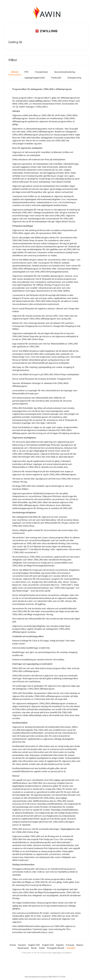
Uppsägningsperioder (35, 78)
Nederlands (23, 948)
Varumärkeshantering (65, 72)
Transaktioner (41, 72)
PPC (27, 72)
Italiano (80, 945)
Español (60, 945)
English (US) (48, 945)
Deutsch (22, 945)
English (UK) (34, 945)
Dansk (13, 945)
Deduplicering (74, 78)
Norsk (34, 948)
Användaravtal (44, 977)
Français (70, 945)
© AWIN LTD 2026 (58, 977)
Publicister (56, 78)
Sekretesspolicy (31, 977)
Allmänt (15, 72)
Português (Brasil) (56, 948)
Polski (42, 948)
